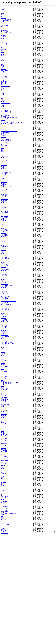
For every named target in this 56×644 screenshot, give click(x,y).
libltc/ (3, 302)
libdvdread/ (4, 238)
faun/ (2, 79)
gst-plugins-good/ (6, 134)
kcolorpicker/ (5, 166)
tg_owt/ (3, 584)
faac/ (2, 76)
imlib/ (3, 153)
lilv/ (2, 437)
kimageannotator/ (6, 168)
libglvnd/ (3, 264)
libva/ (3, 407)
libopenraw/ (4, 344)
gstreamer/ (4, 138)
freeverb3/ (4, 99)
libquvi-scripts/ (6, 364)
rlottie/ (3, 517)
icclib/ (3, 149)
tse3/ (2, 592)
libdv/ (3, 229)
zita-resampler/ (5, 631)
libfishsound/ (5, 249)
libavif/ (3, 194)
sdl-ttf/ (3, 536)
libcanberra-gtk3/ (6, 206)
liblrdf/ (3, 299)
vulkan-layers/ (5, 611)
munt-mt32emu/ (5, 449)
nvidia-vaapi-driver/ (7, 461)
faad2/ (3, 77)
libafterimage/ (5, 187)
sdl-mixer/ (4, 531)
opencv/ (3, 471)
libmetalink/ (4, 310)
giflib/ (3, 112)
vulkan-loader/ (5, 612)
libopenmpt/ (4, 343)
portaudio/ (4, 501)
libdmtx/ (3, 224)
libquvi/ (3, 363)
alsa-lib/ (3, 19)
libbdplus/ (4, 195)
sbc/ (2, 526)
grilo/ (3, 128)
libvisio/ (3, 412)
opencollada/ (4, 465)
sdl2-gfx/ (3, 538)
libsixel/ (3, 386)
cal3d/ (3, 45)
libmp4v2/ (3, 319)
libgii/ (3, 262)
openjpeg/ (3, 480)
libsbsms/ (3, 373)
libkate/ (3, 289)
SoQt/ (2, 10)
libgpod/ (3, 267)
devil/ (3, 64)
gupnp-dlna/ (4, 141)
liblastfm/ (4, 292)
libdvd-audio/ (5, 233)
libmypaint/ (4, 329)
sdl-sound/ (4, 535)
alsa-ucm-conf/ (5, 23)
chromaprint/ (4, 47)
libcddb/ (3, 208)
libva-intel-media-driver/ (9, 411)
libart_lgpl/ (4, 191)
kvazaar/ (3, 172)
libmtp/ (3, 326)
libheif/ (3, 271)
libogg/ (3, 337)
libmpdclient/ (5, 322)
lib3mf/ (3, 184)
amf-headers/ (4, 28)
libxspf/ (3, 430)
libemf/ (3, 240)
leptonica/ (4, 179)
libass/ (3, 192)
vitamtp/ (3, 602)
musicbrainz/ (4, 450)
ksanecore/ (4, 171)
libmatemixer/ (5, 305)
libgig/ (3, 261)
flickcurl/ (4, 89)
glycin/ (3, 121)
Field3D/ (3, 9)
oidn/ (2, 462)
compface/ (3, 58)
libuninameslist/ (6, 402)
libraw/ (3, 366)
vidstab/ (3, 596)
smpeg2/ (3, 560)
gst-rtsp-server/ (6, 137)
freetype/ (3, 98)
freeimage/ (4, 96)
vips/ (2, 599)
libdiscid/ (4, 222)
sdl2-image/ (4, 539)
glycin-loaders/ (5, 122)
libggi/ (3, 255)
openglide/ (4, 475)
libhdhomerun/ (5, 270)
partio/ (3, 490)
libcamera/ (4, 203)
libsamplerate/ (5, 372)
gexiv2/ (3, 109)
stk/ (2, 571)
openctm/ (3, 469)
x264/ (2, 619)
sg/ (2, 552)
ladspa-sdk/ (4, 173)
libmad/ (3, 303)
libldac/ (3, 293)
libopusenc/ (4, 345)
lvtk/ (2, 442)
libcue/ (3, 214)
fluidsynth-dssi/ (6, 90)
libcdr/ (3, 210)
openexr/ (3, 472)
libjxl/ (3, 287)
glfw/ (2, 115)
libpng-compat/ (5, 354)
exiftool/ (3, 74)
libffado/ (3, 248)
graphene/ (3, 127)
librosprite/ (4, 369)
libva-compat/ (5, 408)
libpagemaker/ (5, 347)
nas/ (2, 455)
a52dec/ (3, 13)
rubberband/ (4, 525)
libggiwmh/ (4, 259)
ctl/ (2, 60)
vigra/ (3, 598)
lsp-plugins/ (4, 439)
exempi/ (3, 73)
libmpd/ (3, 321)
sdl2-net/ (3, 542)
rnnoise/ (3, 519)
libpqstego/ (4, 356)
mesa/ (2, 443)
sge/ (2, 554)
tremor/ (3, 590)
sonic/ (3, 561)
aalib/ (3, 15)
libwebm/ (3, 423)
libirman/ (3, 283)
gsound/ (3, 130)
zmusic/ (3, 633)
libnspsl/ (3, 335)
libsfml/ (3, 379)
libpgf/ (3, 350)
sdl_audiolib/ (5, 551)
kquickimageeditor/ (6, 169)
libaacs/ (3, 185)
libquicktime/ (5, 361)
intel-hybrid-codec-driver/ (9, 156)
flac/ (2, 86)
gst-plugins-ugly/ (6, 136)
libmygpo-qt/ (4, 328)
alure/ (3, 25)
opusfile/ (3, 487)
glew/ (2, 114)
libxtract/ (4, 431)
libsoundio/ (4, 391)
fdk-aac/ (3, 82)
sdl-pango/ (4, 533)
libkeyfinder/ (5, 290)
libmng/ (3, 315)
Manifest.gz (4, 637)
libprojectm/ (4, 357)
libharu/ (3, 268)
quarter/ (3, 510)
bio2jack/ (3, 42)
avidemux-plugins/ (6, 38)
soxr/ (2, 563)
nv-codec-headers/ (6, 459)
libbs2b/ (3, 198)
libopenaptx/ (4, 340)
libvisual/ (4, 414)
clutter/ (3, 50)
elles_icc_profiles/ (7, 69)
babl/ (2, 39)
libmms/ (3, 313)
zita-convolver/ (5, 630)
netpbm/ (3, 456)
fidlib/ (3, 85)
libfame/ (3, 246)
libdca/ (3, 219)
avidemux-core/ (5, 36)
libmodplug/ (4, 316)
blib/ (2, 44)
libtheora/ (4, 398)
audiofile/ (4, 35)
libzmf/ (3, 436)
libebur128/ (4, 239)
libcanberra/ (4, 204)
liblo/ (3, 296)
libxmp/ (3, 429)
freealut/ (3, 93)
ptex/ (2, 506)
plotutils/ (4, 496)
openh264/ (3, 477)
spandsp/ (3, 564)
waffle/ (3, 614)
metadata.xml (4, 638)
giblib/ (3, 111)
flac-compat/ (4, 87)
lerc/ (2, 181)
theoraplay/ (4, 586)
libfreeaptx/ (4, 252)
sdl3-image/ (4, 547)
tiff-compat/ (4, 589)
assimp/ (3, 32)
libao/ (3, 188)
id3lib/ (3, 150)
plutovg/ (3, 498)
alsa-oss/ (3, 20)
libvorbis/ (4, 417)
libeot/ (3, 242)
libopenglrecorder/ (6, 341)
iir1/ (2, 152)
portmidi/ (3, 503)
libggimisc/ (4, 258)
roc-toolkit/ (4, 520)
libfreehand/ (4, 254)
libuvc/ (3, 404)
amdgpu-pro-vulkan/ (6, 26)
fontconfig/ (4, 92)
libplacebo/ (4, 351)
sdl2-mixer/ (4, 541)
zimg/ (2, 625)
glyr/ (2, 124)
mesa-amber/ (4, 445)
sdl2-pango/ (4, 544)
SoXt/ (2, 12)
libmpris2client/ (6, 325)
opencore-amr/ (5, 468)
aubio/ (3, 34)
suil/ (2, 576)
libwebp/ (3, 424)
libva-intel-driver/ (7, 410)
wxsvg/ (3, 618)
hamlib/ (3, 143)
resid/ (3, 516)
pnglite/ (3, 500)
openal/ (3, 464)
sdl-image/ (4, 529)
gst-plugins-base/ (6, 133)
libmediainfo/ (5, 309)
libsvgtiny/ (4, 395)
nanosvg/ (3, 453)
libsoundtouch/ (5, 392)
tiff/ (2, 587)
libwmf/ (3, 426)
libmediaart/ (4, 308)
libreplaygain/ (5, 367)
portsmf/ (3, 504)
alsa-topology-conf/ (7, 22)
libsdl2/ (3, 376)
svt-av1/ (3, 579)
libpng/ (3, 353)
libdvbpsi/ (4, 232)
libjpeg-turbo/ (5, 284)
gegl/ (2, 108)
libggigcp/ (4, 257)
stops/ (3, 573)
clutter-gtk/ (4, 52)
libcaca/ (3, 201)
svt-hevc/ (3, 580)
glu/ (2, 120)
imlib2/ (3, 155)
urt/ (2, 593)
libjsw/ (3, 286)
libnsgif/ (3, 334)
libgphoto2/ (4, 265)
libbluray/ (4, 197)
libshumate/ (4, 382)
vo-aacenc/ (4, 605)
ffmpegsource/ (5, 83)
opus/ (2, 485)
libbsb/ (3, 200)
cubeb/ (3, 61)
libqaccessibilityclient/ (8, 360)
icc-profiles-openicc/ (7, 147)
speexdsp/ (3, 567)
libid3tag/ (4, 274)
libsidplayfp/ (5, 385)
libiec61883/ (4, 275)
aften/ (3, 16)
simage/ (3, 557)
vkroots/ (3, 603)
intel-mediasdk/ (5, 157)
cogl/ (2, 55)
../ (2, 7)
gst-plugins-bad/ (6, 131)
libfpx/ (3, 251)
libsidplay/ (4, 383)
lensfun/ (3, 178)
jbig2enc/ (3, 162)
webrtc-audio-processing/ (8, 615)
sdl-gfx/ (3, 528)
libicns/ (3, 273)
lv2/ (2, 440)
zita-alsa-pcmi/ (5, 628)
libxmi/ (3, 427)
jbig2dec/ (3, 160)
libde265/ (3, 220)
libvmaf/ (3, 415)
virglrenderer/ (5, 601)
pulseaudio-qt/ (5, 507)
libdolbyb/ (4, 226)
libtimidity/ (4, 401)
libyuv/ (3, 433)
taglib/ (3, 583)
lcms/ (2, 176)
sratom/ (3, 568)
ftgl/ (2, 101)
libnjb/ (3, 331)
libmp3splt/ (4, 318)
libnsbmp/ (3, 332)
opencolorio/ (4, 466)
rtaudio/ (3, 522)
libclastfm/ (4, 213)
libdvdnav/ (4, 236)
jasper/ (3, 159)
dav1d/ (3, 63)
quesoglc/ (3, 512)
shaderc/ (3, 555)
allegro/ (3, 17)
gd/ (2, 106)
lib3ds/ (3, 182)
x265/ (2, 621)
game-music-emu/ (5, 102)
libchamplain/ (5, 211)
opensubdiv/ (4, 482)
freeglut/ (3, 95)
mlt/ (2, 446)
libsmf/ (3, 388)
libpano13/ (4, 348)
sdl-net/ (3, 532)
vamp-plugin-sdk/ (6, 595)
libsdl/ (3, 375)
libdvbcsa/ (4, 230)
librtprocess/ (5, 370)
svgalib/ (3, 577)
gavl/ (2, 105)
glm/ (2, 117)
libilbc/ (3, 278)
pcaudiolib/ (4, 491)
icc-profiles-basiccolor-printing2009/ (12, 146)
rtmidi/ (3, 523)
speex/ (3, 566)
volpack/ (3, 608)
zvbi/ (2, 634)
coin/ (2, 57)
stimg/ (3, 570)
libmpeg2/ (3, 324)
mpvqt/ (3, 447)
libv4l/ (3, 405)
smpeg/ (3, 558)
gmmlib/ (3, 125)
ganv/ (2, 103)
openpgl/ (3, 481)
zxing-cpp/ (4, 635)
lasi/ (2, 175)
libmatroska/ (4, 306)
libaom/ (3, 189)
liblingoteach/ (5, 294)
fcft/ (2, 80)
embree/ (3, 70)
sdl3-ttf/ (3, 550)
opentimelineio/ (5, 484)
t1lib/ (3, 582)
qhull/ (3, 509)
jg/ (2, 165)
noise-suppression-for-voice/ (9, 458)
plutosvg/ (3, 497)
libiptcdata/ (4, 281)
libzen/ (3, 434)
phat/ (2, 493)
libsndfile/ (4, 389)
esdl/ (2, 71)
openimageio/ (4, 478)
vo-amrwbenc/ (4, 606)
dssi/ (2, 66)
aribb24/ (3, 31)
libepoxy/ (3, 243)
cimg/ (2, 48)
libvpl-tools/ (5, 420)
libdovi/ (3, 227)
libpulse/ (3, 359)
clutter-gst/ (4, 51)
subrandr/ (3, 574)
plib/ (2, 494)
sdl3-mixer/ (4, 548)
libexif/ (3, 245)
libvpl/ (3, 418)
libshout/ (3, 380)
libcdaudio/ (4, 207)
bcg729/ (3, 41)
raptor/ (3, 515)
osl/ (2, 488)
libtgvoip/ (4, 396)
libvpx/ (3, 421)
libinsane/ (4, 280)
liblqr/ (3, 297)
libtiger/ (3, 399)
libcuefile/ (4, 216)
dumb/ (2, 67)
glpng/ (3, 118)
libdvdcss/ (4, 235)
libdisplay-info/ (6, 223)
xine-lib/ (3, 622)
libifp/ (3, 277)
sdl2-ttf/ (3, 545)
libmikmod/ (4, 312)
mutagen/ (3, 452)
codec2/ (3, 54)
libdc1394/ (4, 217)
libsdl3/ (3, 378)
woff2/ (3, 617)
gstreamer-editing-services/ (9, 140)
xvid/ (2, 624)
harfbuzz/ (3, 144)
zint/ (2, 627)
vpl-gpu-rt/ (4, 609)
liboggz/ (3, 338)
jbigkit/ (3, 163)
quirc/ (3, 513)
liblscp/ (3, 300)
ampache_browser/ (6, 29)
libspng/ (3, 394)
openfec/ (3, 474)
